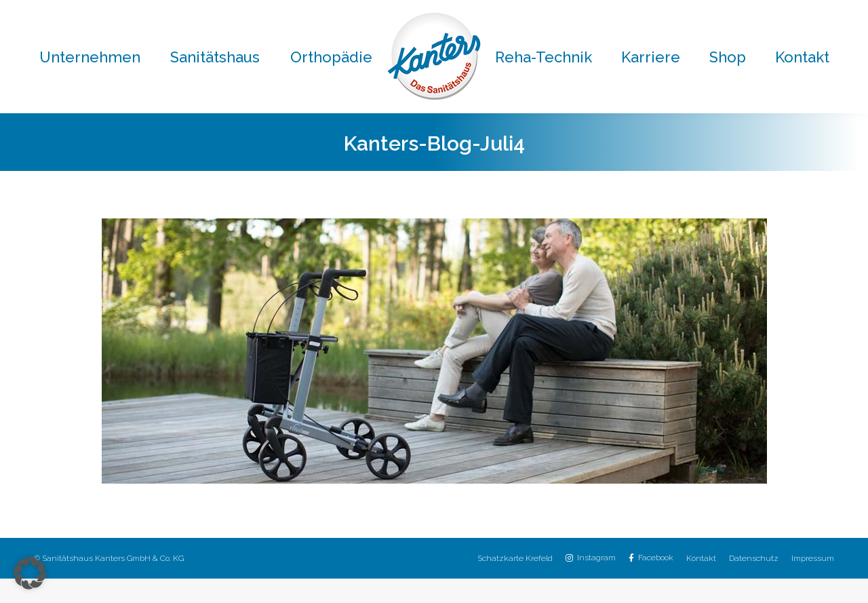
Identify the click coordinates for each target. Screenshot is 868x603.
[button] (30, 573)
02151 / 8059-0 (234, 13)
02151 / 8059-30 (531, 13)
